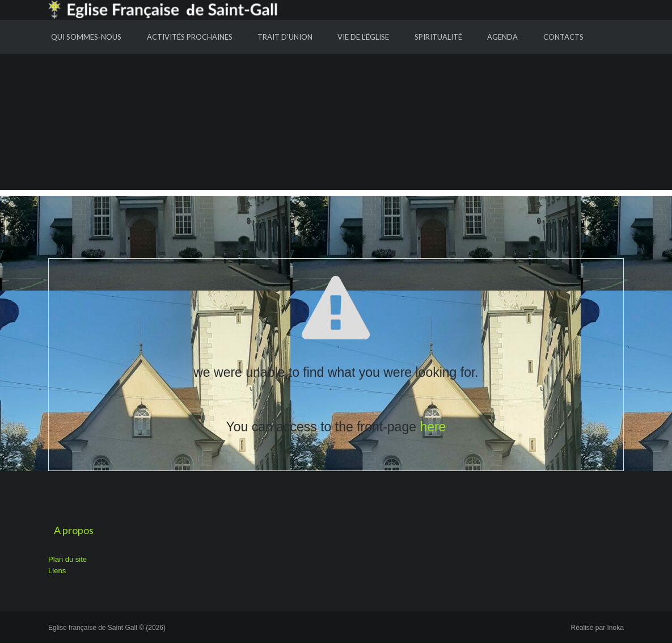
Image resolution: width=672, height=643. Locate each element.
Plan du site (67, 559)
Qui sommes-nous (86, 37)
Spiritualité (438, 37)
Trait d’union (285, 37)
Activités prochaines (190, 37)
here (433, 427)
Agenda (502, 37)
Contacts (563, 37)
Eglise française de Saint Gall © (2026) (107, 628)
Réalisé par (597, 628)
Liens (57, 571)
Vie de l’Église (363, 37)
